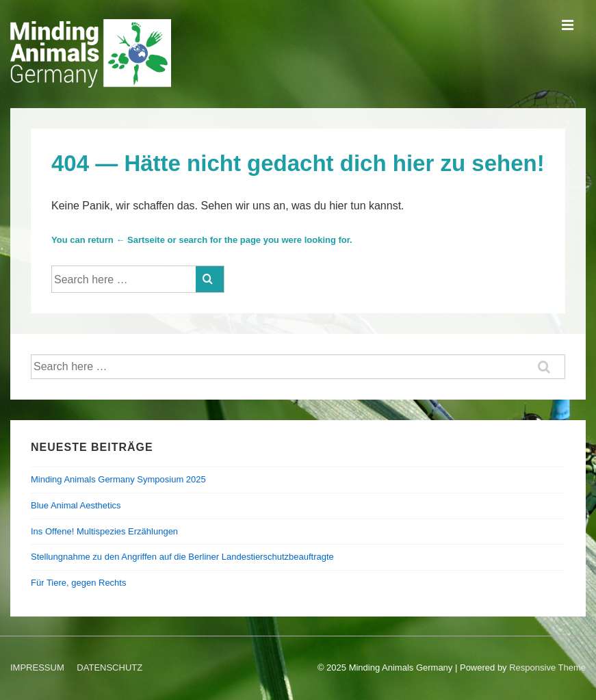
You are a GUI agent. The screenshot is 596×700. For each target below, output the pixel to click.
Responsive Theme (547, 667)
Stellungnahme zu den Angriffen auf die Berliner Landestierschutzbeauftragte (182, 557)
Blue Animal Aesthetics (76, 505)
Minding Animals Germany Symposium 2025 (118, 479)
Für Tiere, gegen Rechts (78, 583)
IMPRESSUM (37, 667)
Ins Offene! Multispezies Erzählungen (104, 531)
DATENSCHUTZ (109, 667)
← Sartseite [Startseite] (140, 240)
